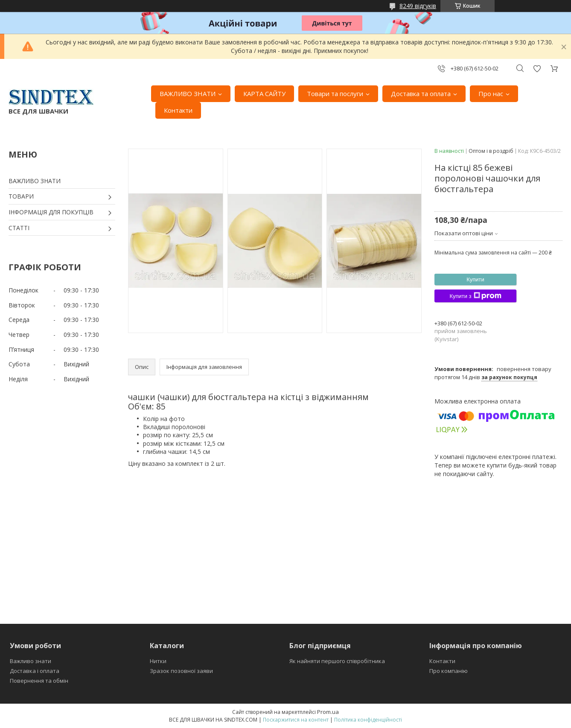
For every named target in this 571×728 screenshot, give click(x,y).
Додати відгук (537, 69)
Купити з (475, 296)
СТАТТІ (19, 228)
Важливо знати (31, 661)
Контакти (178, 110)
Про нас (491, 94)
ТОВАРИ (21, 196)
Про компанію (449, 671)
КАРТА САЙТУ (264, 94)
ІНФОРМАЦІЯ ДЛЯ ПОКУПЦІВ (51, 212)
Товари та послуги (335, 94)
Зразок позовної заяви (181, 671)
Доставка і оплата (35, 671)
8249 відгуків (418, 6)
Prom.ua (328, 712)
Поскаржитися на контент (296, 720)
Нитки (158, 661)
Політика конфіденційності (368, 720)
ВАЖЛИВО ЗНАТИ (188, 94)
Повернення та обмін (39, 681)
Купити (475, 279)
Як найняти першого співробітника (337, 661)
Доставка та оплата (421, 94)
